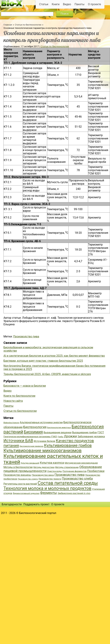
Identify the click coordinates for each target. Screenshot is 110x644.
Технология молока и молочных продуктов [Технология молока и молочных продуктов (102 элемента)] (47, 488)
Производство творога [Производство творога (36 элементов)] (50, 479)
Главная (8, 25)
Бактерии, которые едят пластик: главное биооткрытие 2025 (43, 361)
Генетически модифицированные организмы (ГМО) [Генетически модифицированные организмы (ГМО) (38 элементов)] (30, 437)
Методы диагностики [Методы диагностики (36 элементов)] (44, 467)
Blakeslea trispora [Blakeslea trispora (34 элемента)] (11, 423)
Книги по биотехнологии (19, 396)
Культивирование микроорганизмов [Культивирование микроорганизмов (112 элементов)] (43, 450)
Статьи (44, 4)
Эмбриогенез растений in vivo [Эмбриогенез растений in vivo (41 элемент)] (74, 493)
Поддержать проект (36, 504)
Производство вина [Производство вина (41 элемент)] (43, 475)
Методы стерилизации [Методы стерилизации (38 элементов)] (67, 467)
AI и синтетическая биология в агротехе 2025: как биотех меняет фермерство (54, 356)
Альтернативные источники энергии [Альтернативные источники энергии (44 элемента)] (41, 422)
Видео (67, 4)
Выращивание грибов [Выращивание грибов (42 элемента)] (84, 432)
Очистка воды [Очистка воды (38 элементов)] (54, 471)
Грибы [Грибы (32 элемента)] (61, 437)
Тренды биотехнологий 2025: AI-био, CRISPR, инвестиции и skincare (47, 374)
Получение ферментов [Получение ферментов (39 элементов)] (74, 471)
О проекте (94, 4)
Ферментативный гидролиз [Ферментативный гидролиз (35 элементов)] (26, 493)
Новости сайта (13, 401)
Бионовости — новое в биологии (25, 386)
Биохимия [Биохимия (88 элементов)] (33, 432)
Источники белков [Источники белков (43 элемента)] (44, 441)
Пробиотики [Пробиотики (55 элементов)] (96, 471)
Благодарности (12, 504)
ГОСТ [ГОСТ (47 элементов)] (101, 432)
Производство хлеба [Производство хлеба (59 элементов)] (77, 478)
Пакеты (79, 4)
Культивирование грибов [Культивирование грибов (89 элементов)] (68, 445)
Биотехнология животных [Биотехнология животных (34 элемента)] (59, 428)
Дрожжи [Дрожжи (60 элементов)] (70, 436)
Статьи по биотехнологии (28, 25)
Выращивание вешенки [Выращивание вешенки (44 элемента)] (57, 433)
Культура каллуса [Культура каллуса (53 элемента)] (52, 463)
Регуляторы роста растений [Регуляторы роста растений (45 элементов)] (20, 484)
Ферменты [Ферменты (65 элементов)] (48, 493)
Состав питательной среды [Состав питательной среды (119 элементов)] (68, 483)
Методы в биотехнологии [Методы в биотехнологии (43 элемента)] (18, 467)
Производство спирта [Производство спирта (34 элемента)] (28, 479)
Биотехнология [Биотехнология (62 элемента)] (35, 427)
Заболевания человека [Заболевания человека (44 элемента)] (91, 437)
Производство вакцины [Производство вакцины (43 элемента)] (17, 475)
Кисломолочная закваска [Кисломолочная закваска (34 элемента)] (32, 446)
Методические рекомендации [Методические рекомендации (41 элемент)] (81, 463)
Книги (56, 4)
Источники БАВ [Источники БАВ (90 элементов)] (18, 441)
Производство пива (26, 336)
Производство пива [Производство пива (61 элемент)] (69, 475)
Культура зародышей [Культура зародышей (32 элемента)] (30, 463)
